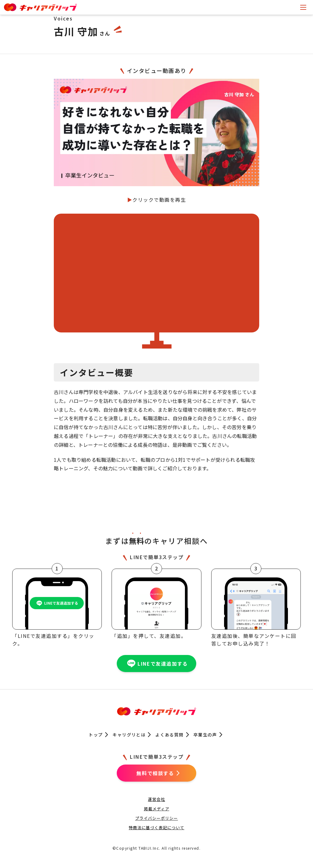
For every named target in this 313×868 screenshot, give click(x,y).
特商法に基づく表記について (156, 828)
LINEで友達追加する (156, 664)
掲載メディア (157, 809)
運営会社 (156, 799)
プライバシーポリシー (156, 818)
